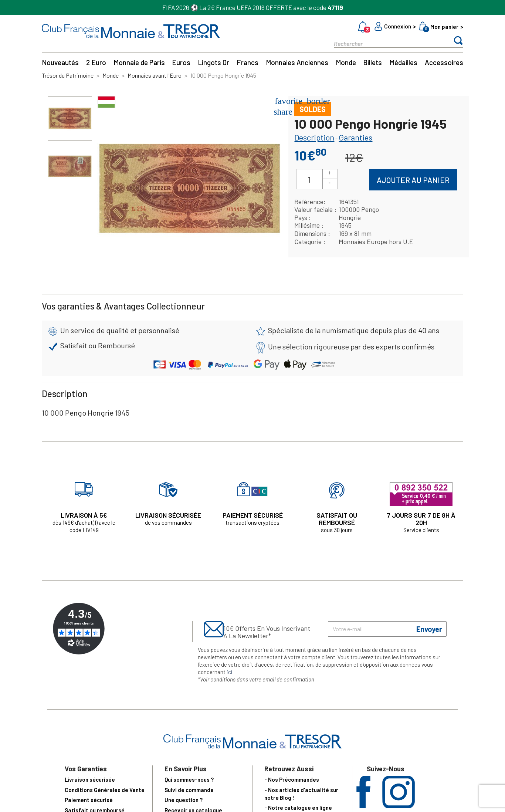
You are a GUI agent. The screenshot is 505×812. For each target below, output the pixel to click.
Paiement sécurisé (89, 800)
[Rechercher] (386, 43)
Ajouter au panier (413, 180)
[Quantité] (309, 179)
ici (230, 672)
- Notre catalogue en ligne (298, 808)
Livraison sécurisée (90, 779)
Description (314, 137)
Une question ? (184, 800)
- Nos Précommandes (292, 779)
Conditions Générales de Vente (105, 790)
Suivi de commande (189, 790)
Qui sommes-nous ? (189, 779)
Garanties (355, 137)
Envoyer (429, 629)
